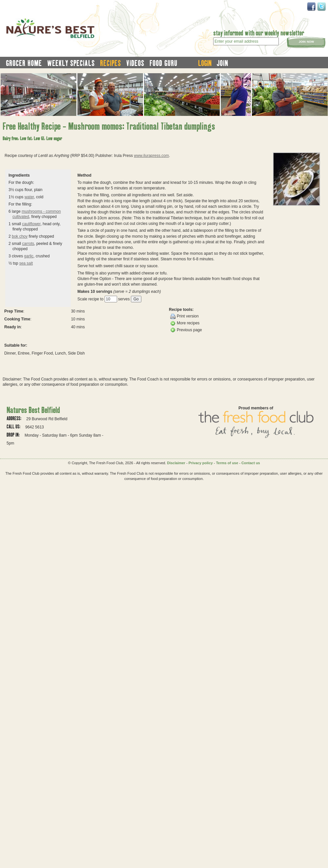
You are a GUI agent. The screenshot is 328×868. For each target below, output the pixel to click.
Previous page (186, 330)
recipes (111, 63)
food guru (164, 63)
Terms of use (227, 463)
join (223, 63)
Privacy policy (201, 463)
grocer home (24, 63)
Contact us (251, 463)
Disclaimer (176, 463)
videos (135, 63)
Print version (184, 316)
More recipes (185, 323)
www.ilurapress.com (151, 156)
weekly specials (71, 63)
